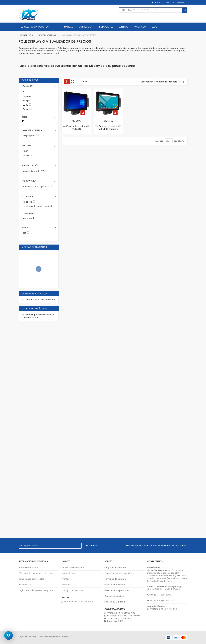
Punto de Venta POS (47, 35)
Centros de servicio (114, 596)
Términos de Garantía (115, 579)
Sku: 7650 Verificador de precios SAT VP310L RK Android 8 (108, 125)
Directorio (66, 585)
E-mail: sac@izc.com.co (118, 618)
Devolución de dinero (115, 585)
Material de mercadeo (73, 568)
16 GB (27, 151)
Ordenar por (147, 82)
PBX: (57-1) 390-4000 (159, 595)
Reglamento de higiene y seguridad (36, 590)
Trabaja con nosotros (72, 590)
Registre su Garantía (115, 602)
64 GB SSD (30, 156)
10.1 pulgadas (31, 136)
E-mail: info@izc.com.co (161, 601)
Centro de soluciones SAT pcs (119, 573)
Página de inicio (26, 35)
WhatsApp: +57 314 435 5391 (162, 609)
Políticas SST (25, 585)
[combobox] (153, 10)
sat (26, 233)
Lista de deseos (161, 3)
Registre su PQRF (114, 621)
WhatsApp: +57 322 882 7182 (120, 613)
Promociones (68, 573)
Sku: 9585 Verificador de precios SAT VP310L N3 (76, 125)
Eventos (65, 579)
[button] (65, 92)
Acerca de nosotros (28, 568)
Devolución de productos (117, 590)
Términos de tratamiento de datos (36, 573)
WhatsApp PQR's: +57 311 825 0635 (122, 616)
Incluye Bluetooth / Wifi (37, 171)
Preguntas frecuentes (115, 568)
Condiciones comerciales (31, 579)
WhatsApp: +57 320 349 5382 (77, 602)
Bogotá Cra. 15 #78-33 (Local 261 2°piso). (166, 588)
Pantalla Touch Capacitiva (38, 186)
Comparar (179, 3)
